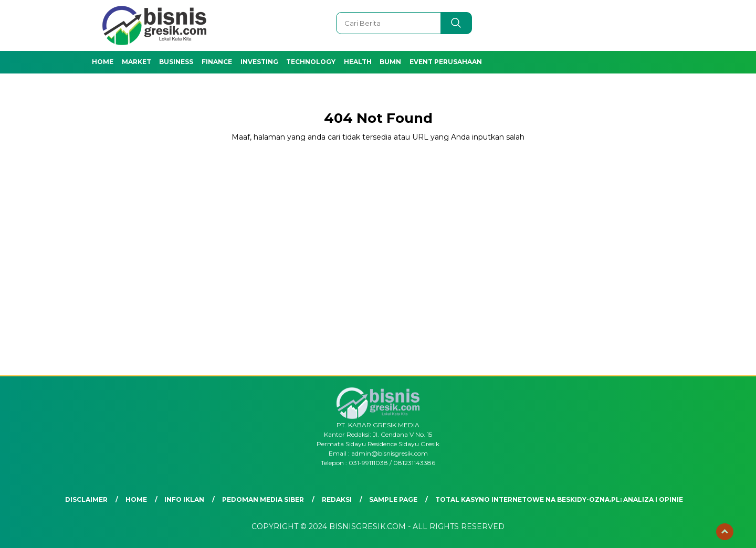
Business (176, 62)
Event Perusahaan (446, 62)
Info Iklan (184, 499)
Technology (311, 62)
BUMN (390, 62)
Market (136, 62)
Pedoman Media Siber (263, 499)
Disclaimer (86, 499)
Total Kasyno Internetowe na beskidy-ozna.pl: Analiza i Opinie (559, 499)
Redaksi (337, 499)
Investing (259, 62)
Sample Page (393, 499)
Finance (217, 62)
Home (103, 62)
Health (358, 62)
